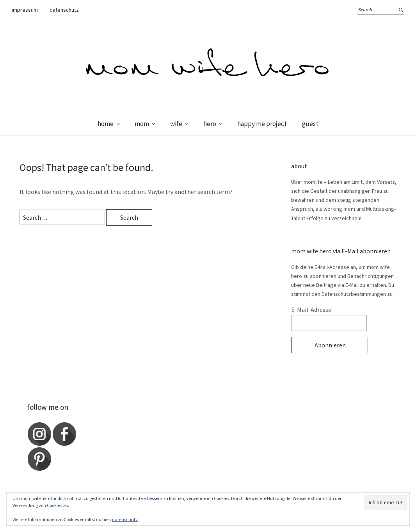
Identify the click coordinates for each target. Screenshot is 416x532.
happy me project (262, 124)
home (106, 124)
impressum (25, 10)
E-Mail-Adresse (311, 310)
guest (310, 124)
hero (210, 124)
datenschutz (64, 10)
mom (142, 124)
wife (176, 124)
